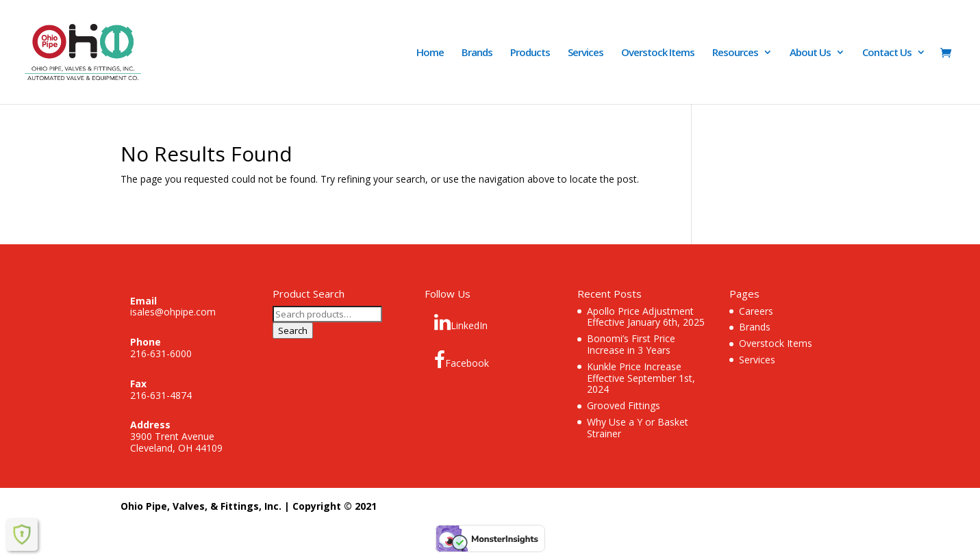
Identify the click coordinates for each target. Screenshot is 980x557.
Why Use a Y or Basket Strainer (638, 428)
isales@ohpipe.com (173, 312)
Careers (756, 311)
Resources (735, 53)
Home (430, 53)
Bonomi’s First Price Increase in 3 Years (631, 344)
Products (530, 53)
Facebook (462, 360)
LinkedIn (461, 322)
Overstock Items (658, 53)
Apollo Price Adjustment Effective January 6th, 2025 (646, 317)
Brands (477, 53)
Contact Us (887, 53)
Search (293, 331)
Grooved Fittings (624, 405)
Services (586, 53)
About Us (810, 53)
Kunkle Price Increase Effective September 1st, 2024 (641, 378)
